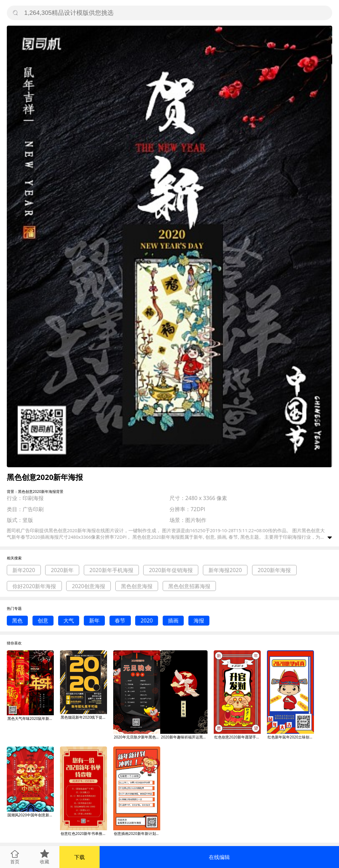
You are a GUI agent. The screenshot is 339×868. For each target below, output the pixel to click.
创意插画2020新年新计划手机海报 (137, 834)
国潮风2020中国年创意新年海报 (31, 815)
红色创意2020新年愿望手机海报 (238, 737)
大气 (69, 620)
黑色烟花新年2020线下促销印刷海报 (84, 717)
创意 (43, 620)
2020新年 (62, 570)
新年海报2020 (225, 570)
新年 (94, 620)
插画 (173, 620)
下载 (79, 857)
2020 (147, 620)
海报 (199, 620)
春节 (120, 620)
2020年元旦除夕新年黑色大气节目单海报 (137, 737)
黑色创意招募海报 (189, 586)
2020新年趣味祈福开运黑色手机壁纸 (184, 737)
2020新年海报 (274, 570)
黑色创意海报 (137, 586)
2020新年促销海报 (171, 570)
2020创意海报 (88, 586)
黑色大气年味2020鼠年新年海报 (31, 718)
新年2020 (24, 570)
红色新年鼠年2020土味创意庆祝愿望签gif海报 (291, 737)
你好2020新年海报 (34, 586)
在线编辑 (219, 857)
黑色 (17, 620)
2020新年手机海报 (111, 570)
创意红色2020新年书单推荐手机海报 (84, 834)
